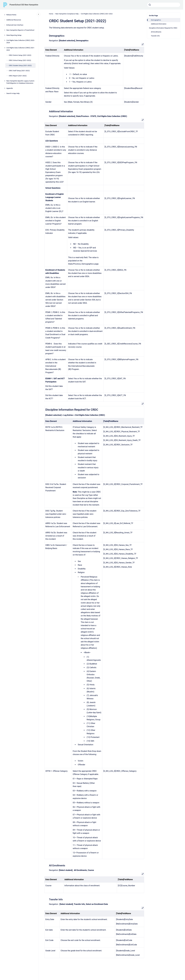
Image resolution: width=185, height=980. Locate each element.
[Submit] (150, 5)
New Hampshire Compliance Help (67, 14)
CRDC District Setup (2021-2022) (20, 55)
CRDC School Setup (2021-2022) (20, 60)
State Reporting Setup (14, 35)
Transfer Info (155, 36)
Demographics (156, 20)
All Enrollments (156, 32)
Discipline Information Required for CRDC (163, 28)
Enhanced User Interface (15, 25)
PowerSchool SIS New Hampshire (24, 5)
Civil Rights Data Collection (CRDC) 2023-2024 (21, 42)
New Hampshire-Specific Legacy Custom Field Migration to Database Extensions (20, 82)
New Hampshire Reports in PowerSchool (20, 30)
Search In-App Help (13, 93)
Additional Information (159, 24)
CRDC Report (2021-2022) (18, 76)
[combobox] (164, 5)
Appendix (10, 88)
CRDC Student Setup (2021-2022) (20, 65)
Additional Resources (14, 20)
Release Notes (11, 15)
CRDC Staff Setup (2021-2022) (19, 71)
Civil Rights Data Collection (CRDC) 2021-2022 (21, 49)
